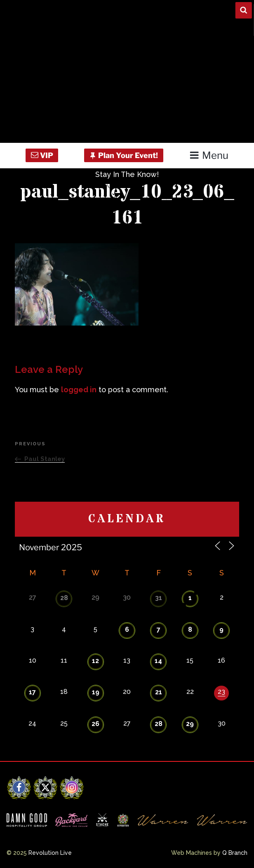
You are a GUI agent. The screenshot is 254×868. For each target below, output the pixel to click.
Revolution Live (50, 853)
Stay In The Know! (127, 174)
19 (96, 692)
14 (158, 661)
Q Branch (235, 853)
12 (95, 661)
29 (190, 724)
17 (32, 692)
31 (159, 598)
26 (95, 724)
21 (159, 692)
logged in (79, 390)
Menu (209, 155)
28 (64, 598)
